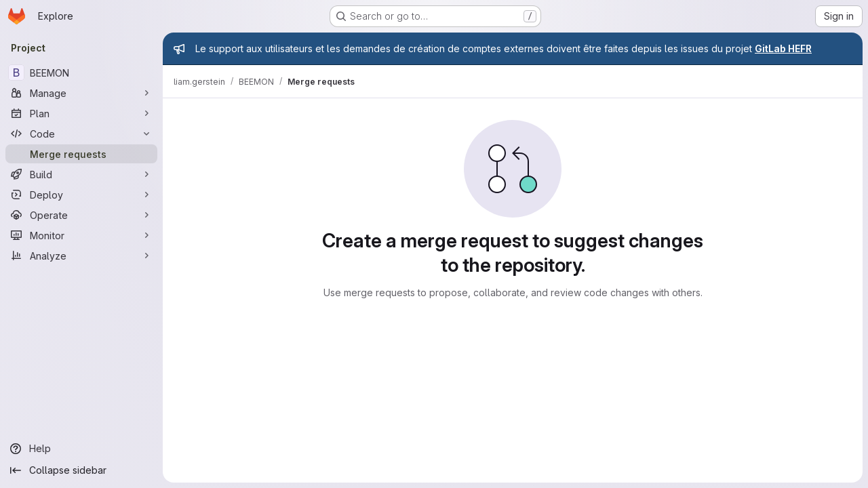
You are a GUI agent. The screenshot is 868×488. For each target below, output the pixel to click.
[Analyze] (81, 256)
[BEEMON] (81, 73)
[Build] (81, 174)
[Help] (81, 449)
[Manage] (81, 93)
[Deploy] (81, 195)
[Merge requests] (81, 154)
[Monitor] (81, 235)
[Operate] (81, 215)
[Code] (81, 134)
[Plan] (81, 113)
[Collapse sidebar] (81, 470)
